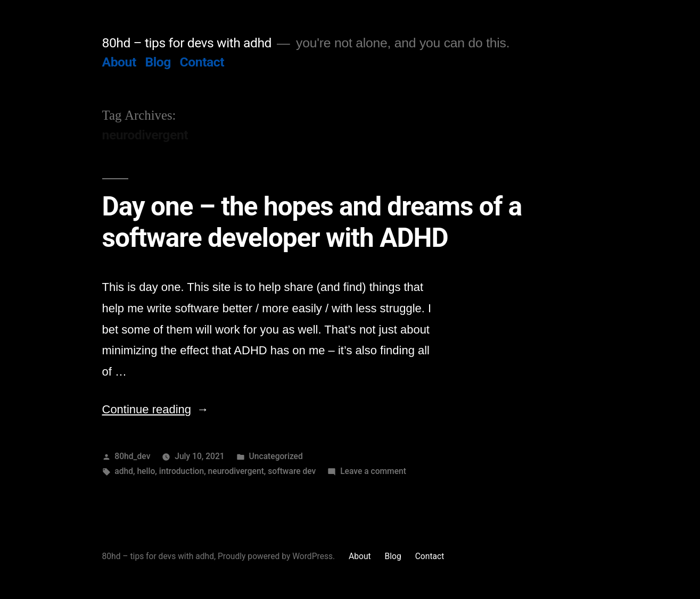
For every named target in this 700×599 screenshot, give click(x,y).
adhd (124, 471)
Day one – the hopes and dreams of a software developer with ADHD (312, 222)
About (119, 62)
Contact (202, 62)
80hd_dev (132, 456)
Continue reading (156, 409)
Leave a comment (373, 471)
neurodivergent (236, 471)
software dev (292, 471)
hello (146, 471)
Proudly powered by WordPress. (277, 556)
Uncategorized (276, 456)
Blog (158, 62)
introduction (182, 471)
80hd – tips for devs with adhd (187, 43)
